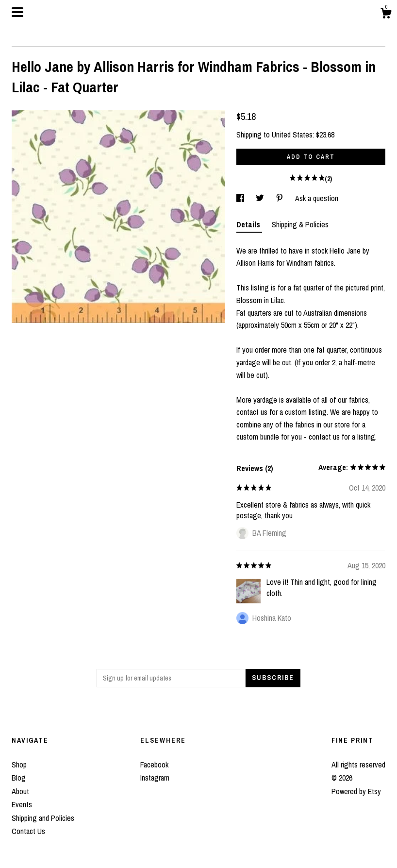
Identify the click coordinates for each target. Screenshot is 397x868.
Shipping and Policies (43, 818)
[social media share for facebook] (241, 198)
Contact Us (28, 831)
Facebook (154, 765)
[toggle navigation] (17, 12)
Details (249, 224)
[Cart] (386, 15)
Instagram (155, 778)
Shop (19, 765)
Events (22, 804)
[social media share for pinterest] (281, 198)
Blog (19, 778)
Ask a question (317, 198)
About (20, 791)
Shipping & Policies (300, 224)
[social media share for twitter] (261, 198)
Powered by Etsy (356, 791)
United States (292, 135)
